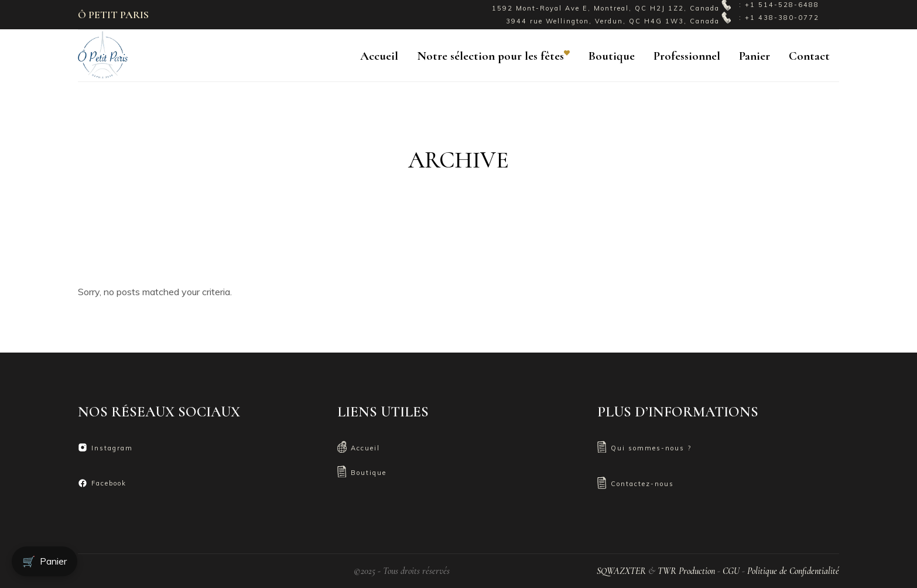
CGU (731, 571)
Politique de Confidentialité (793, 571)
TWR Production (686, 571)
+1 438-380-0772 (782, 18)
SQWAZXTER (621, 571)
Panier (45, 561)
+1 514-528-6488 (782, 5)
